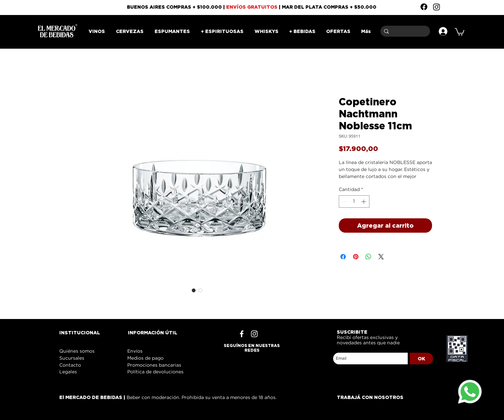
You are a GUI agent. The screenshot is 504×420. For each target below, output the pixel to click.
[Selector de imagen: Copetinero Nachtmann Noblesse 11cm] (194, 290)
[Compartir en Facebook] (343, 257)
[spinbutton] (354, 201)
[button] (460, 31)
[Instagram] (437, 7)
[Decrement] (344, 201)
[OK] (421, 358)
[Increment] (364, 201)
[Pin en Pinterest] (356, 257)
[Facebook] (424, 7)
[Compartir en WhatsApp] (368, 257)
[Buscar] (404, 31)
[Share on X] (381, 257)
